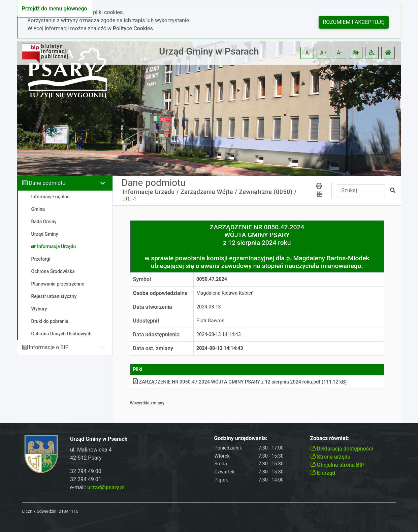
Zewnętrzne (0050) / (268, 192)
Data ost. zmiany (153, 348)
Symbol (142, 279)
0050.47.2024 (212, 279)
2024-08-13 (209, 307)
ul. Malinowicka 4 (91, 450)
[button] (356, 53)
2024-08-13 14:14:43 (219, 335)
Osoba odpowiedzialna (160, 293)
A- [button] (339, 53)
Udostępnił (146, 321)
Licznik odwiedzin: (40, 511)
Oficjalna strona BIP (337, 465)
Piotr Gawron (210, 321)
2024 (130, 199)
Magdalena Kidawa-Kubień (225, 293)
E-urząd (323, 473)
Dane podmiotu (47, 183)
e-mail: (97, 487)
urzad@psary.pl (106, 487)
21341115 (68, 511)
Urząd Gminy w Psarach (209, 51)
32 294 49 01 (86, 479)
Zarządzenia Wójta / (209, 192)
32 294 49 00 (86, 471)
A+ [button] (324, 53)
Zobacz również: (330, 438)
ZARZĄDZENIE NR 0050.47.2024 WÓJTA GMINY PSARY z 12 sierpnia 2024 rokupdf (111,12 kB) (240, 382)
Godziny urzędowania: (241, 438)
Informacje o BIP (49, 347)
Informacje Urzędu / (151, 192)
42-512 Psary (86, 458)
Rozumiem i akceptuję (354, 22)
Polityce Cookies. (134, 28)
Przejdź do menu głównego (55, 9)
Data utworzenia (153, 307)
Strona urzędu (330, 457)
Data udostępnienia (156, 335)
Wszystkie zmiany (147, 403)
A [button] (307, 53)
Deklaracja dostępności (342, 449)
